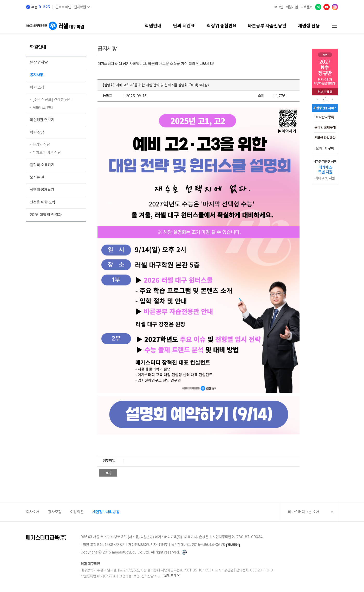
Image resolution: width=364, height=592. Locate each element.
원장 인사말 (39, 62)
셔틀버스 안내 (43, 108)
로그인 (279, 7)
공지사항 (37, 75)
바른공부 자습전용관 (267, 26)
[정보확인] (233, 545)
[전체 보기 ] (171, 575)
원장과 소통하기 (42, 165)
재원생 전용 (309, 26)
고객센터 (306, 7)
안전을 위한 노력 (43, 202)
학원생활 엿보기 (42, 120)
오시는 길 (37, 177)
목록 (108, 473)
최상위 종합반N (221, 26)
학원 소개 (37, 87)
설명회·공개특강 (42, 190)
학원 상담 (37, 132)
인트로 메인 (63, 7)
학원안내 (153, 26)
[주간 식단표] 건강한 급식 (52, 100)
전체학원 (80, 7)
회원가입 (292, 7)
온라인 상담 (41, 145)
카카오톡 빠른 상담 (47, 153)
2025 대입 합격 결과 (46, 215)
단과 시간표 (184, 26)
